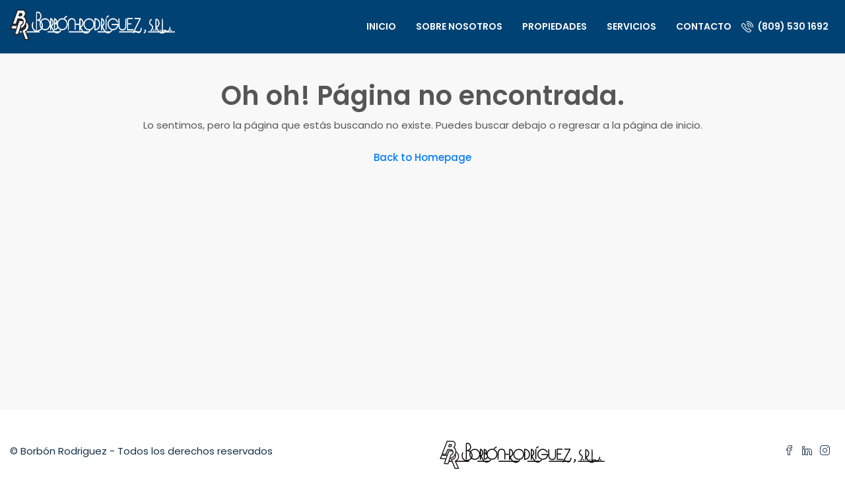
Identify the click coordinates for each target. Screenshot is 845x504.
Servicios (631, 26)
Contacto (704, 26)
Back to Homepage (422, 157)
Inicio (381, 26)
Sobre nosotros (459, 26)
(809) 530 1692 (785, 26)
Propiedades (555, 26)
